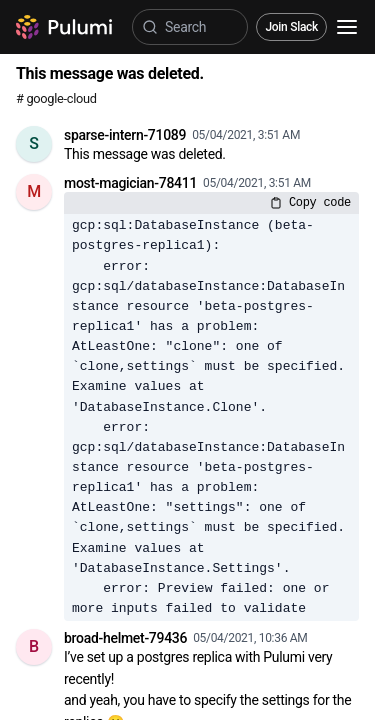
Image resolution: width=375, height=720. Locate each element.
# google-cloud (56, 98)
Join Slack (291, 27)
